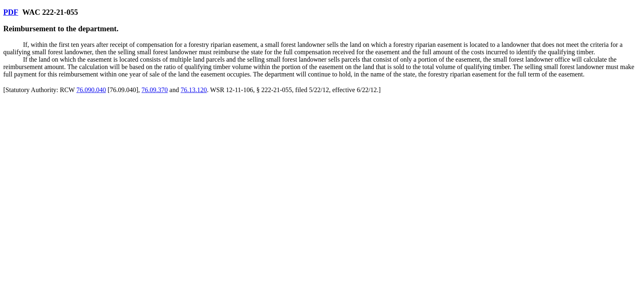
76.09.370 (155, 90)
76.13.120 (194, 90)
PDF (11, 12)
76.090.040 (91, 90)
